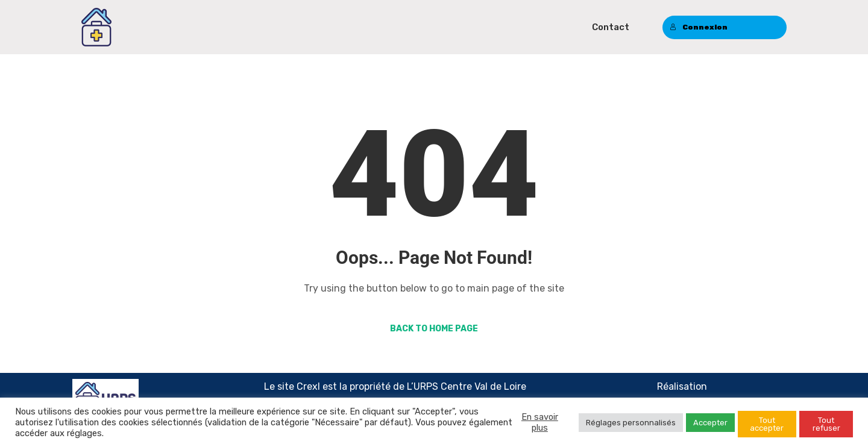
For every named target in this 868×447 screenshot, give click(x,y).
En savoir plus (540, 422)
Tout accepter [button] (767, 424)
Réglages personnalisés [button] (631, 423)
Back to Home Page (434, 329)
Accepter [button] (710, 423)
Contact (611, 27)
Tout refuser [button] (826, 424)
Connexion (699, 27)
